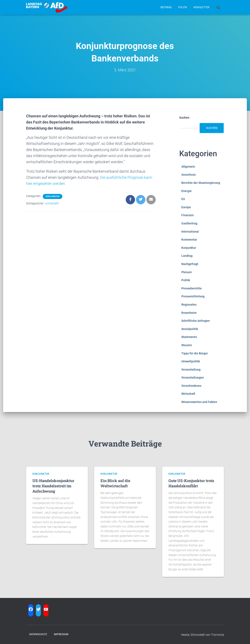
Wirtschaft (188, 394)
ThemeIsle (217, 635)
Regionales (189, 305)
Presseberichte (192, 288)
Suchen (184, 118)
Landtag (187, 256)
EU (183, 199)
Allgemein (188, 167)
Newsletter (201, 7)
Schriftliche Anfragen (196, 321)
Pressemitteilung (193, 296)
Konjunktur (53, 196)
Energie (186, 191)
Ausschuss (189, 175)
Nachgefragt (190, 264)
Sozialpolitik (190, 329)
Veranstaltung (191, 370)
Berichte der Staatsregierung (201, 183)
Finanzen (188, 215)
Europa (186, 207)
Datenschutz (38, 634)
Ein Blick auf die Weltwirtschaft (115, 483)
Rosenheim (189, 313)
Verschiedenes (191, 386)
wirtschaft (52, 203)
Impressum (61, 634)
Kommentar (189, 240)
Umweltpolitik (191, 361)
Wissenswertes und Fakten (199, 402)
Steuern (187, 345)
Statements (189, 337)
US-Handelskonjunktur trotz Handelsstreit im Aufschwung (53, 486)
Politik (183, 7)
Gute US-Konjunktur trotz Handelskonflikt (191, 483)
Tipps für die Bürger (195, 353)
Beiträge (166, 7)
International (190, 232)
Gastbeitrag (189, 223)
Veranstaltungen (193, 378)
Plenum (186, 272)
